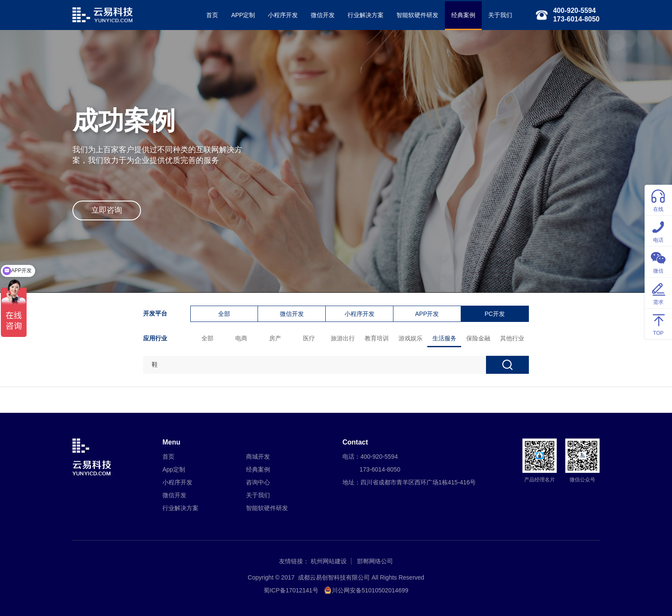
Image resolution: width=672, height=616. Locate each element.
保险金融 (478, 338)
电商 (241, 338)
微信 (658, 261)
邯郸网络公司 (375, 561)
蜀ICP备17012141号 (291, 590)
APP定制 (243, 15)
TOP (658, 323)
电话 (658, 230)
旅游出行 (343, 338)
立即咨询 (107, 210)
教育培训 (377, 338)
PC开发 (495, 314)
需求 (658, 293)
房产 (275, 338)
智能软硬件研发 (417, 15)
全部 (224, 314)
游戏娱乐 (411, 338)
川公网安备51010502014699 (370, 590)
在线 (658, 200)
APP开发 (427, 314)
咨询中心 (258, 482)
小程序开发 (283, 15)
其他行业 (512, 338)
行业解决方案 (366, 15)
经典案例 (463, 15)
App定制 (174, 469)
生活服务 (444, 338)
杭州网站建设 (329, 561)
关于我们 (500, 15)
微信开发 (323, 15)
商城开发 (258, 457)
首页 (212, 15)
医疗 (309, 338)
